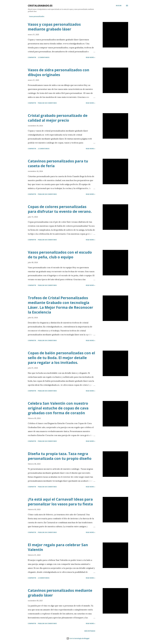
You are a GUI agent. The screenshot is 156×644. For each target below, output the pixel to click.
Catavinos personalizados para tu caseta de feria (58, 163)
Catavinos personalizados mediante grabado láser (60, 593)
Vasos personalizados (37, 16)
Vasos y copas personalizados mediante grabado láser (54, 27)
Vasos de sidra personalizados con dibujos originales (59, 72)
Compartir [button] (32, 57)
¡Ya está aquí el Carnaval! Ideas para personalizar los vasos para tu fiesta (60, 502)
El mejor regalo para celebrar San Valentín (58, 547)
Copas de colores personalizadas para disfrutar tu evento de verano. (60, 209)
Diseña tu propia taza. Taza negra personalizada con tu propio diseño (60, 456)
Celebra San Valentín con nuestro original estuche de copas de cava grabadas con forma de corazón (58, 408)
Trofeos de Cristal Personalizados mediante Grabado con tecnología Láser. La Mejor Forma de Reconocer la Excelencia (60, 305)
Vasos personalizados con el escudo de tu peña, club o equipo (60, 255)
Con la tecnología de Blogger (78, 638)
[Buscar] (119, 6)
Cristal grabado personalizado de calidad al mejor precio (58, 118)
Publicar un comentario (47, 103)
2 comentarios (44, 57)
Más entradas (90, 631)
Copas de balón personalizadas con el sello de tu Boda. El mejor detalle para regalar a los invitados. (61, 358)
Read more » (90, 57)
